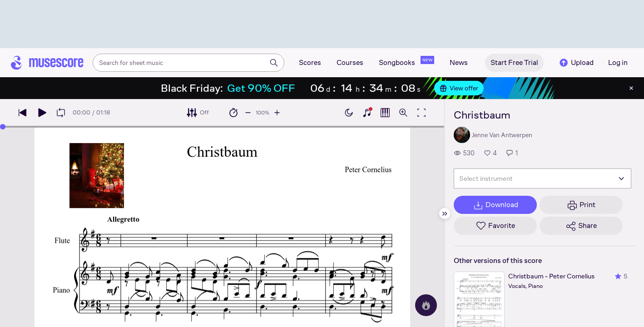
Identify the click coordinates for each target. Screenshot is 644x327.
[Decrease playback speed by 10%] (248, 113)
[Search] (274, 63)
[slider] (3, 127)
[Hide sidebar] (445, 213)
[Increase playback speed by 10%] (277, 113)
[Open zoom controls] (403, 113)
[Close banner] (631, 88)
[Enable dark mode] (349, 113)
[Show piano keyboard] (367, 113)
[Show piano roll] (385, 113)
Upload (576, 63)
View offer (459, 88)
